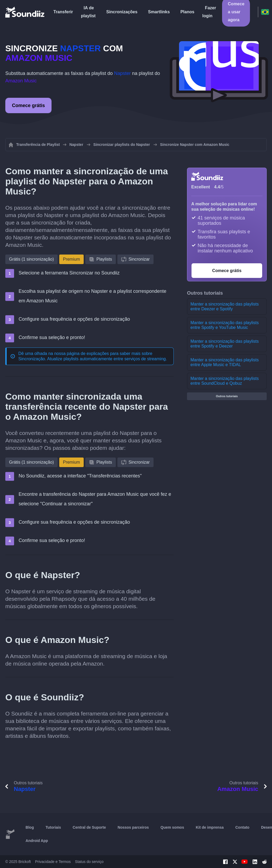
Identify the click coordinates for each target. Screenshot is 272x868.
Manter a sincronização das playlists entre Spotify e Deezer (225, 344)
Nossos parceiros (133, 827)
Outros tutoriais (227, 396)
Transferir (63, 12)
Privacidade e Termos (53, 862)
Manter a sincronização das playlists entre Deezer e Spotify (225, 306)
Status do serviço (89, 862)
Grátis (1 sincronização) (31, 259)
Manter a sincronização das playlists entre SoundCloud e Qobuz (225, 381)
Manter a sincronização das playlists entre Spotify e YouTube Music (225, 325)
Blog (30, 827)
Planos (187, 12)
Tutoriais (53, 827)
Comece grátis (28, 105)
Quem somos (172, 827)
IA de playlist (88, 12)
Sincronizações (122, 12)
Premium (71, 259)
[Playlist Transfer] (25, 12)
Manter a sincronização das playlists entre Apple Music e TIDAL (225, 362)
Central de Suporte (89, 827)
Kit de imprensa (210, 827)
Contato (242, 827)
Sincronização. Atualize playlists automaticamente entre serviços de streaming (92, 359)
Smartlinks (159, 12)
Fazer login (209, 12)
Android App (37, 841)
